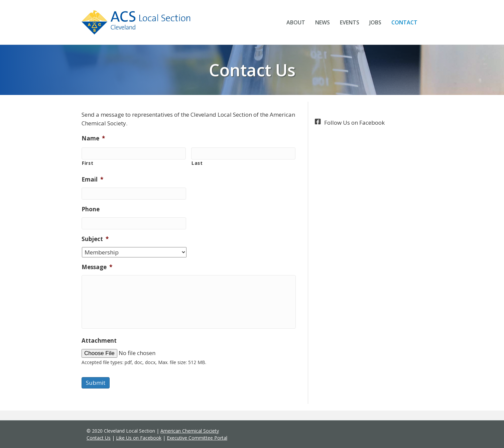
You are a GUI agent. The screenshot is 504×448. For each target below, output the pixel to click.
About (296, 22)
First (88, 163)
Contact (404, 22)
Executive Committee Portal (197, 438)
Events (350, 22)
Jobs (375, 22)
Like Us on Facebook (139, 438)
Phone (91, 209)
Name (93, 138)
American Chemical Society (190, 431)
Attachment (99, 341)
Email (92, 180)
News (323, 22)
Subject (95, 239)
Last (197, 163)
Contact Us (99, 438)
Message (97, 267)
